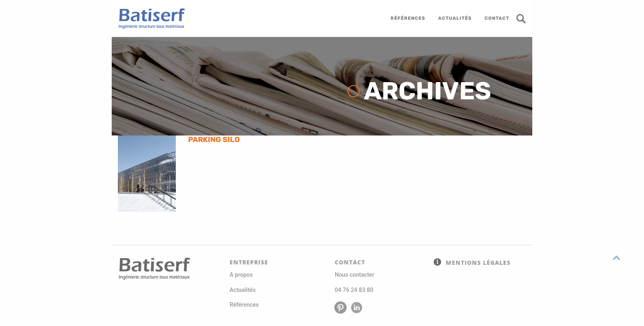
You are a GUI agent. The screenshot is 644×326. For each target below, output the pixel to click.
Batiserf (149, 18)
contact (497, 18)
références (408, 18)
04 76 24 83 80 (354, 290)
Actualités (243, 290)
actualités (455, 18)
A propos (241, 275)
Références (244, 305)
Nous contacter (354, 275)
